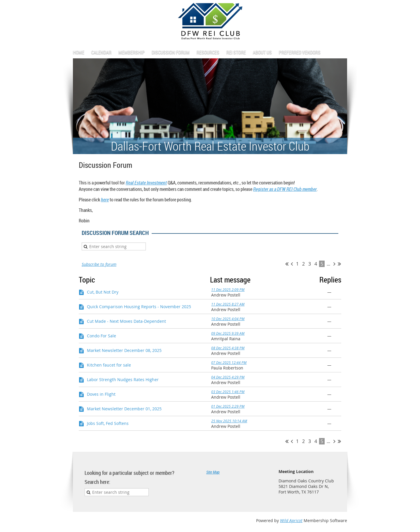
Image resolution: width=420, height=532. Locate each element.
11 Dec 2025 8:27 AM (228, 304)
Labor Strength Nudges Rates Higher (123, 380)
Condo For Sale (101, 336)
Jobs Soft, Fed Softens (108, 423)
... (328, 264)
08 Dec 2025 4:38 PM (228, 348)
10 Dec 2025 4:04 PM (228, 319)
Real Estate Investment (146, 183)
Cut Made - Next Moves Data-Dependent (126, 321)
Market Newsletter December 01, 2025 (124, 409)
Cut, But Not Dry (103, 292)
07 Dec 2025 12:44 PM (229, 362)
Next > (334, 264)
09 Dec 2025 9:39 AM (228, 333)
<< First (287, 264)
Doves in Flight (101, 394)
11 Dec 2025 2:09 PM (228, 289)
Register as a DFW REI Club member (285, 189)
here (105, 200)
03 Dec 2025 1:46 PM (228, 392)
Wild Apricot (291, 520)
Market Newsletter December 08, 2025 (124, 350)
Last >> (339, 264)
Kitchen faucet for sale (109, 365)
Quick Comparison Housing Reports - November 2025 (139, 307)
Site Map (213, 472)
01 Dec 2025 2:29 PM (228, 406)
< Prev (292, 264)
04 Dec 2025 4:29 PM (228, 377)
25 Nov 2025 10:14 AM (229, 421)
